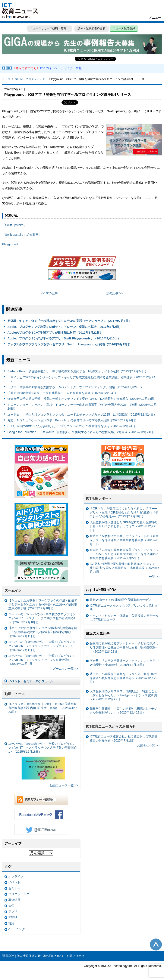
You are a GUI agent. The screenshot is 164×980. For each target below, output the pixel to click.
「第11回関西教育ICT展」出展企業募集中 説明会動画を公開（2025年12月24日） (63, 393)
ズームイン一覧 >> (65, 669)
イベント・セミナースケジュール (31, 681)
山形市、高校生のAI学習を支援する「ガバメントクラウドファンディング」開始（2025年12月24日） (76, 387)
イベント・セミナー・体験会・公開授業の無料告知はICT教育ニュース (124, 618)
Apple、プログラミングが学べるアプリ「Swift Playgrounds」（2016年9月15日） (64, 338)
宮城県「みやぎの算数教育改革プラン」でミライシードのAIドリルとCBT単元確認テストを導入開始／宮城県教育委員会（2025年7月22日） (124, 554)
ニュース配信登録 (124, 28)
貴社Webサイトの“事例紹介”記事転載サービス (121, 600)
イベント (14, 882)
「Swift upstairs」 (14, 225)
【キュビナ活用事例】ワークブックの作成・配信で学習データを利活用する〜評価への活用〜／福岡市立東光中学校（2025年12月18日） (43, 604)
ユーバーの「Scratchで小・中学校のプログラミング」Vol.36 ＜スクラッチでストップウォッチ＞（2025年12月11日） (42, 646)
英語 (11, 923)
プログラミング (19, 894)
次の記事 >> (115, 293)
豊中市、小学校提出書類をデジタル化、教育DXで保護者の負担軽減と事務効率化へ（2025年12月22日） (123, 678)
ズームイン (13, 590)
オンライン (16, 876)
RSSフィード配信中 (41, 799)
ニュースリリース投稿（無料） (50, 28)
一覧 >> (154, 577)
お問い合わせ (75, 956)
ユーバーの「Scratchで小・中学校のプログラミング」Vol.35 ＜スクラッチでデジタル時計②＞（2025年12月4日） (42, 660)
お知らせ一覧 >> (148, 745)
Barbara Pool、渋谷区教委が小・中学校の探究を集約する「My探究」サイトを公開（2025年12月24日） (78, 371)
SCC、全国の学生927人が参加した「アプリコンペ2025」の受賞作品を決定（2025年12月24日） (73, 426)
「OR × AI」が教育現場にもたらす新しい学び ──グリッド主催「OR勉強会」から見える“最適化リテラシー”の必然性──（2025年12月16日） (124, 512)
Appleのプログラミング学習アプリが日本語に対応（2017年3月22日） (55, 333)
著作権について (54, 956)
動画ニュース (15, 694)
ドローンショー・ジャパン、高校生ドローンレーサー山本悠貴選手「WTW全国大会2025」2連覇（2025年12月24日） (82, 407)
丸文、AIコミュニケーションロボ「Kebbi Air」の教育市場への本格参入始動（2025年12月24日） (73, 420)
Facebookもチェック (41, 814)
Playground (10, 244)
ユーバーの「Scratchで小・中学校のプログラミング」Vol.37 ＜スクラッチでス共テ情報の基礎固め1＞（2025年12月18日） (42, 762)
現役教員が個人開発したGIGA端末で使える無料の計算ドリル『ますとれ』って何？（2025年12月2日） (123, 526)
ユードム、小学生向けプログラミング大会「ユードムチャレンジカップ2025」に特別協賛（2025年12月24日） (82, 415)
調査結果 (14, 900)
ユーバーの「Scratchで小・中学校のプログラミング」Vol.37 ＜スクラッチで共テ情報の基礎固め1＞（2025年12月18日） (42, 618)
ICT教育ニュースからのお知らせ (111, 726)
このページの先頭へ (156, 944)
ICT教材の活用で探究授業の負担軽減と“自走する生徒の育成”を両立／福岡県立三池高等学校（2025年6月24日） (124, 568)
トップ (6, 79)
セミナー (14, 888)
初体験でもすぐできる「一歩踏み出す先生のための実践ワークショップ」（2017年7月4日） (69, 321)
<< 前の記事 (49, 293)
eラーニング (17, 929)
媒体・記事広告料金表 (91, 28)
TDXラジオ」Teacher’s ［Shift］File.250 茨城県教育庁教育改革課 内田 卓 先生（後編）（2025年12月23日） (43, 721)
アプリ (13, 912)
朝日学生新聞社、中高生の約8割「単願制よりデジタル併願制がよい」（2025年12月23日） (123, 711)
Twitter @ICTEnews (41, 829)
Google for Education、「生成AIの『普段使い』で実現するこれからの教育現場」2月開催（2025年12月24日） (82, 432)
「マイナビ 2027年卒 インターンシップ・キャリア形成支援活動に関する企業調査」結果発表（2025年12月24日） (81, 379)
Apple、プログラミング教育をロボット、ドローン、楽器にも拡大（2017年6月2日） (65, 327)
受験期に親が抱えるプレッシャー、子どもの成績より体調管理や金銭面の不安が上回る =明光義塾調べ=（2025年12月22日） (124, 647)
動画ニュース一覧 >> (64, 785)
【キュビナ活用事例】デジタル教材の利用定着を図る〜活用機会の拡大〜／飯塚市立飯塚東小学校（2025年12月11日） (43, 632)
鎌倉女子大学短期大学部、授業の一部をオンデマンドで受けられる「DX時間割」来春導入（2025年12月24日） (82, 399)
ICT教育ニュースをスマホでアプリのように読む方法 (124, 608)
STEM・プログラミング (30, 79)
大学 (11, 906)
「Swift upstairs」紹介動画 (20, 235)
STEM (13, 917)
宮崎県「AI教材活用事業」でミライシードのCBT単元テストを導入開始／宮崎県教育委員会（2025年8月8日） (124, 540)
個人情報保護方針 (29, 956)
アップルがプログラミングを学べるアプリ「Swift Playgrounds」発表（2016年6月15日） (70, 344)
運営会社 (8, 956)
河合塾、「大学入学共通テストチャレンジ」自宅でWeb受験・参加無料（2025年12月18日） (124, 663)
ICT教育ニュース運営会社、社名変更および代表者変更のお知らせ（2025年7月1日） (124, 738)
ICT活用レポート (99, 498)
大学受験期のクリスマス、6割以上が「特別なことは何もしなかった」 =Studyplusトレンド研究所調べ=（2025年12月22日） (123, 695)
